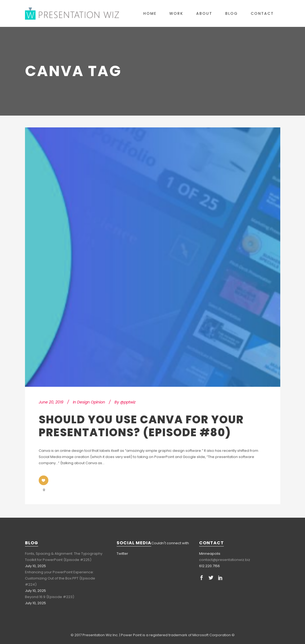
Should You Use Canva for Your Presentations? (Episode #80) (141, 426)
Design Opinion (91, 402)
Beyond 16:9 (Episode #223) (50, 597)
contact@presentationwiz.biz (225, 560)
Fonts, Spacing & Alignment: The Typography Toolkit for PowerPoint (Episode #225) (64, 557)
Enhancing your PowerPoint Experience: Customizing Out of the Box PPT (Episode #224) (60, 578)
